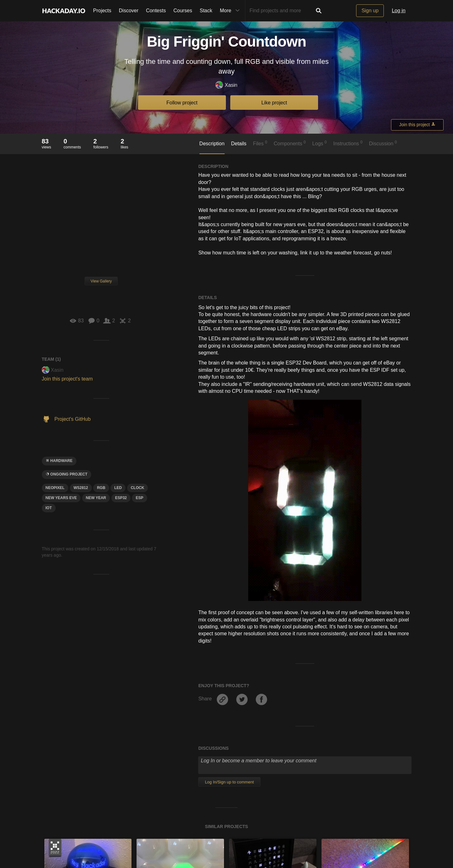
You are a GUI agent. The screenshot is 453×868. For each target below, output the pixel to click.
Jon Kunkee (339, 711)
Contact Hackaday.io (128, 840)
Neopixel (55, 488)
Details (239, 144)
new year (96, 498)
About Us (93, 840)
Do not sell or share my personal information (328, 840)
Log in (399, 11)
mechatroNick (249, 711)
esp (139, 498)
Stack (206, 11)
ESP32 (121, 498)
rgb (101, 488)
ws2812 (81, 488)
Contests (156, 11)
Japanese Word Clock (260, 703)
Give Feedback (168, 840)
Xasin (226, 85)
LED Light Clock (344, 703)
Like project (274, 103)
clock (138, 488)
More (231, 11)
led (118, 488)
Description (212, 144)
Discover (129, 11)
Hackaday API (267, 840)
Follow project (182, 103)
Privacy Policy (234, 840)
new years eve (61, 498)
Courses (183, 11)
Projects (102, 11)
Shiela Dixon (155, 711)
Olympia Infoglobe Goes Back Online (96, 703)
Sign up (370, 11)
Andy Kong (61, 711)
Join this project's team (67, 379)
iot (49, 508)
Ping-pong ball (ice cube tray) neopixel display (200, 703)
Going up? (226, 825)
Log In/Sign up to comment (229, 581)
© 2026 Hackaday (226, 852)
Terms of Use (202, 840)
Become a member (172, 769)
